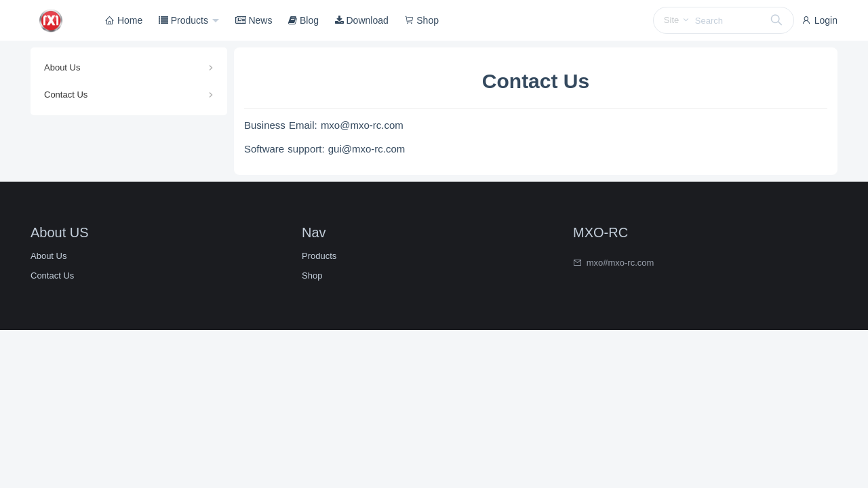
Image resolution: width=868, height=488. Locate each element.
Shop (421, 20)
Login (819, 20)
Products (185, 20)
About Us (62, 67)
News (254, 20)
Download (362, 20)
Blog (303, 20)
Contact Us (66, 95)
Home (124, 20)
